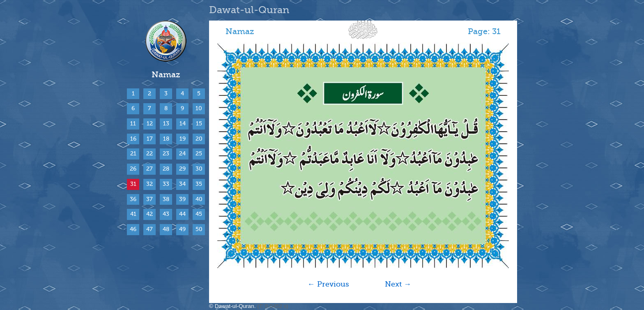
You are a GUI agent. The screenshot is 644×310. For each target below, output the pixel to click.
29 (182, 169)
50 (199, 229)
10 (199, 108)
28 (166, 169)
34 (182, 184)
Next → (398, 284)
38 (166, 199)
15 (199, 124)
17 (150, 139)
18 (166, 139)
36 (133, 199)
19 (183, 139)
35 (199, 184)
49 (182, 229)
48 (166, 229)
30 (199, 169)
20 (199, 139)
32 (149, 184)
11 (133, 124)
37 (149, 199)
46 (133, 229)
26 (133, 169)
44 (182, 214)
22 (149, 154)
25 (199, 154)
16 (133, 139)
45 (199, 214)
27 (149, 169)
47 (149, 229)
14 (183, 124)
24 (182, 154)
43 (166, 214)
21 (133, 154)
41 (133, 214)
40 (199, 199)
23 (166, 154)
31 (133, 184)
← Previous (328, 284)
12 (150, 124)
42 (149, 214)
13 (166, 124)
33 (166, 184)
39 (182, 199)
